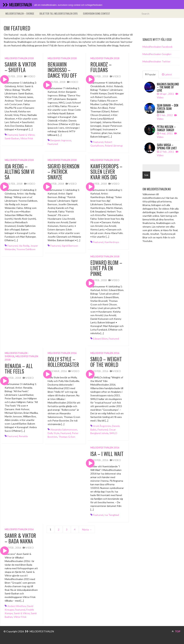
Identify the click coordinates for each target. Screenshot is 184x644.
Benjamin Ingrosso (61, 140)
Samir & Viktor (27, 135)
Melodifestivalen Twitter (156, 61)
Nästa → (87, 529)
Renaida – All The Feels (19, 369)
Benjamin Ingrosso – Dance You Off (62, 70)
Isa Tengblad (112, 515)
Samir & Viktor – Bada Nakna (20, 538)
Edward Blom (100, 339)
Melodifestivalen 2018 (19, 58)
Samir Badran (12, 138)
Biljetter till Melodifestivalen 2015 (59, 13)
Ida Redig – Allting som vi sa (19, 172)
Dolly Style (54, 433)
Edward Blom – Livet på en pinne (106, 268)
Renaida (23, 436)
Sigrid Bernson (70, 246)
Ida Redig (24, 246)
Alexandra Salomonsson (64, 429)
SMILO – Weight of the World (106, 362)
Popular (151, 74)
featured (12, 135)
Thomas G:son (67, 437)
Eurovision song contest (96, 13)
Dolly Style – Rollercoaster (63, 362)
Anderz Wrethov (17, 606)
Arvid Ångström (102, 426)
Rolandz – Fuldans (101, 67)
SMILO (113, 433)
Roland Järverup (114, 145)
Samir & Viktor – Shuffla (20, 67)
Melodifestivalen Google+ (157, 54)
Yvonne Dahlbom (26, 249)
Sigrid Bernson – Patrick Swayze (64, 172)
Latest (167, 74)
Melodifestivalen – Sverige (20, 13)
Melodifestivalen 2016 (62, 353)
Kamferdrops (112, 242)
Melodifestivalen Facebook (157, 47)
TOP (176, 631)
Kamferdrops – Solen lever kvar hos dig (106, 172)
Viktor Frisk (27, 138)
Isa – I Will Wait (107, 454)
